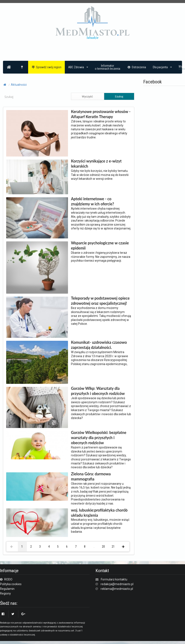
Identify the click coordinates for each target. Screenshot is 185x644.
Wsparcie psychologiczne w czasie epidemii (100, 245)
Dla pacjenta (162, 67)
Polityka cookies (11, 584)
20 (103, 547)
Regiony (5, 593)
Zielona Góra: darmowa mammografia (91, 476)
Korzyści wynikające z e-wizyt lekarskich (96, 164)
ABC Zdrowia (78, 67)
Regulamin (7, 589)
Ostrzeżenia (137, 67)
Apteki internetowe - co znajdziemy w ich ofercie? (92, 201)
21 (113, 547)
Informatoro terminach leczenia (108, 67)
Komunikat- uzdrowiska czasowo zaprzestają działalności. (99, 345)
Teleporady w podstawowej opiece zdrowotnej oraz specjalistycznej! (100, 301)
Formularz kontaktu (114, 579)
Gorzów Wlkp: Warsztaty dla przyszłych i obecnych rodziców (98, 391)
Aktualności (19, 85)
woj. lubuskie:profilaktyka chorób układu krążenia (99, 513)
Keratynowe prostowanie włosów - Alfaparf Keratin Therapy (101, 114)
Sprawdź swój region (47, 67)
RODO (6, 579)
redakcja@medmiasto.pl (117, 584)
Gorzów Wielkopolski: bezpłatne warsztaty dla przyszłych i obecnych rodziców (99, 438)
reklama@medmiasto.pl (117, 589)
